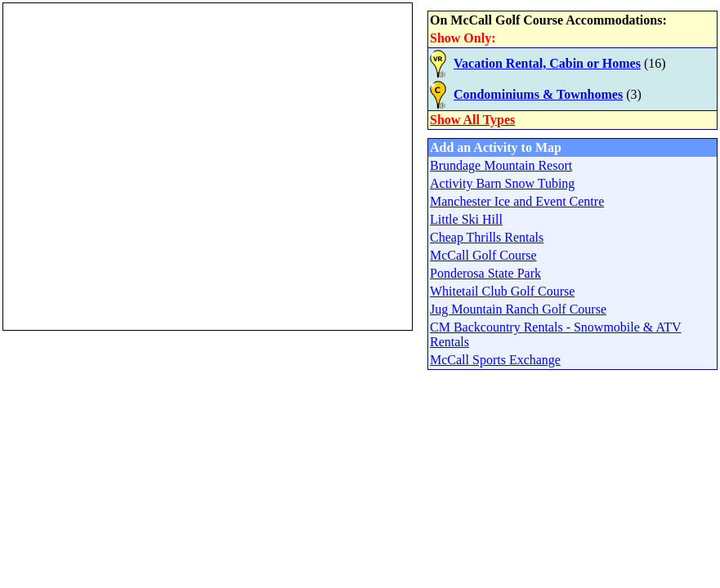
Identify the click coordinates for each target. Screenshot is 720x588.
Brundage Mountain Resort (501, 165)
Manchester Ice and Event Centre (517, 201)
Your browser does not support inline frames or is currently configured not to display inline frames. (208, 167)
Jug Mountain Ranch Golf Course (518, 309)
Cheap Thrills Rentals (487, 237)
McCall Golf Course (483, 255)
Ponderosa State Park (485, 273)
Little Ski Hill (466, 219)
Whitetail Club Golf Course (502, 291)
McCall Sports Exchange (495, 360)
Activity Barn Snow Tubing (502, 183)
